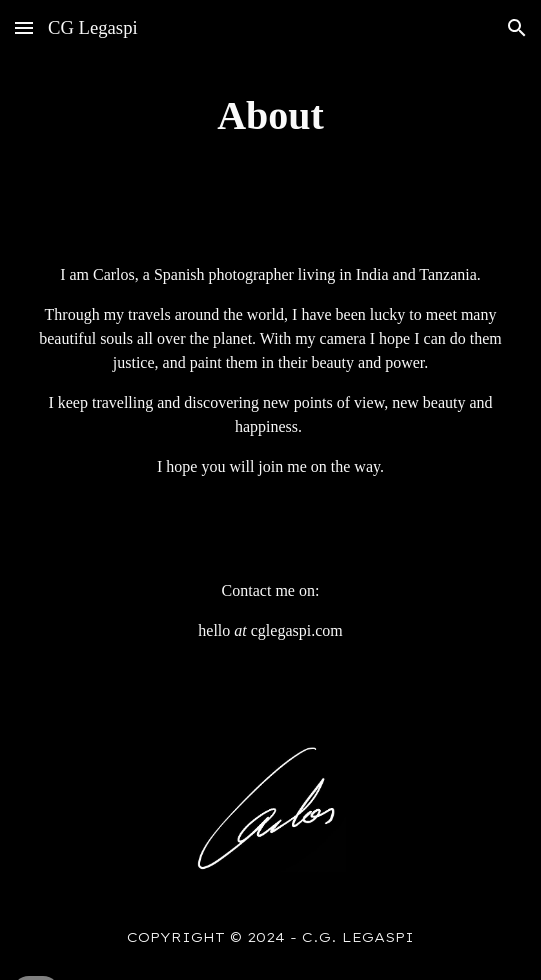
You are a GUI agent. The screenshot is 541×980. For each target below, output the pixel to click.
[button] (24, 27)
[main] (270, 115)
